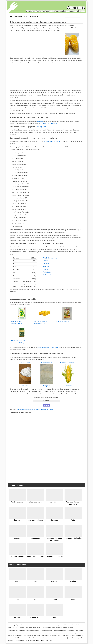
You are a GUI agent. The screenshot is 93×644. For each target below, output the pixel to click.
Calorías (46, 261)
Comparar (25, 386)
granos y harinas (42, 127)
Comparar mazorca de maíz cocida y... (47, 397)
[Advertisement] (35, 44)
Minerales (46, 266)
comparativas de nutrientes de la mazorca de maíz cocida (35, 409)
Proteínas (46, 269)
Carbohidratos (48, 275)
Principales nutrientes (50, 258)
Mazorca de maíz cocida (24, 17)
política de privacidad (39, 640)
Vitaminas (46, 264)
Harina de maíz (46, 363)
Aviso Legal (49, 640)
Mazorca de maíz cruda (68, 363)
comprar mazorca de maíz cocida (48, 347)
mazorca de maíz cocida (50, 124)
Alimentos (76, 8)
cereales (40, 121)
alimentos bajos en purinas (52, 141)
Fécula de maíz (25, 363)
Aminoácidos (47, 272)
